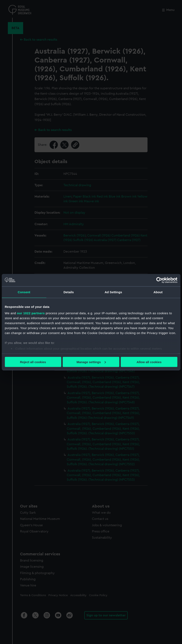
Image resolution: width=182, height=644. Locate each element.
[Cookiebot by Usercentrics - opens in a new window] (159, 280)
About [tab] (158, 292)
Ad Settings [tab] (113, 292)
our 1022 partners (31, 313)
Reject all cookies (33, 362)
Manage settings (91, 362)
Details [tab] (69, 292)
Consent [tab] (24, 292)
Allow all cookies (149, 362)
